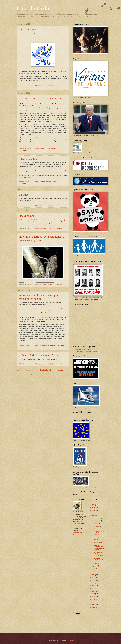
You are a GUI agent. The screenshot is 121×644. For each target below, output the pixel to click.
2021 (94, 572)
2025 (94, 508)
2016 (94, 586)
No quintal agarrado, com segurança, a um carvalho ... (99, 547)
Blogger (72, 640)
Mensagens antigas (61, 370)
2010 (94, 602)
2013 (94, 594)
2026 (94, 505)
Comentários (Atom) (29, 374)
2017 (94, 583)
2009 (94, 605)
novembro (96, 521)
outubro (96, 524)
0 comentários (60, 85)
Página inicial (45, 370)
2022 (94, 516)
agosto (96, 563)
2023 (94, 513)
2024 (94, 510)
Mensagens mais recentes (27, 370)
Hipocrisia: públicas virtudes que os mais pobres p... (99, 554)
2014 (94, 591)
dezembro (96, 518)
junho (95, 569)
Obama (44, 347)
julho (95, 566)
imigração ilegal (36, 347)
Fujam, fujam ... (28, 159)
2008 (94, 607)
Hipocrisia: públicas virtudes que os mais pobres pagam (40, 297)
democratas (28, 347)
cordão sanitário (29, 87)
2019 (94, 578)
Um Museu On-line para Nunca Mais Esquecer (86, 415)
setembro (96, 526)
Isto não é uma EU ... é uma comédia (41, 98)
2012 (94, 597)
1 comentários (23, 150)
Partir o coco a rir (29, 29)
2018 (94, 580)
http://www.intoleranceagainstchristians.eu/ (85, 351)
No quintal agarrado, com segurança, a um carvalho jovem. (42, 238)
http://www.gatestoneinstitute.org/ (82, 349)
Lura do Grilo (33, 8)
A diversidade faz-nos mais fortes (39, 355)
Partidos (24, 195)
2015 (94, 588)
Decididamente (28, 216)
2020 (94, 575)
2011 (94, 599)
